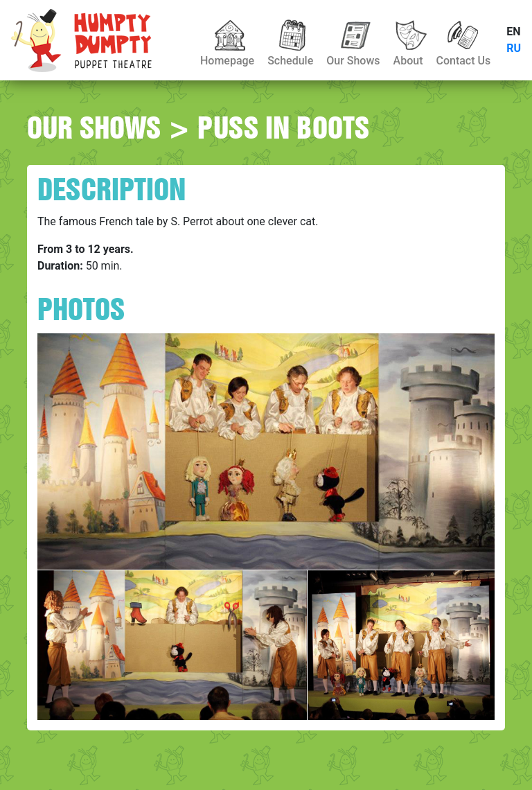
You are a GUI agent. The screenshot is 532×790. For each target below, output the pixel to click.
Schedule (290, 61)
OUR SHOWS (94, 127)
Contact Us (463, 61)
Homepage (227, 61)
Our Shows (353, 61)
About (408, 61)
